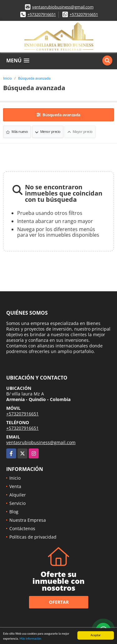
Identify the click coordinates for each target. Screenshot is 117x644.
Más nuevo (17, 131)
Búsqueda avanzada (34, 78)
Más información (30, 639)
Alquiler (18, 495)
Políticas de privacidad (33, 537)
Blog (14, 512)
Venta (15, 486)
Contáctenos (22, 528)
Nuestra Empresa (28, 520)
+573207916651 (42, 14)
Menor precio (48, 131)
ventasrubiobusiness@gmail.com (63, 7)
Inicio (7, 78)
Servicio (17, 503)
